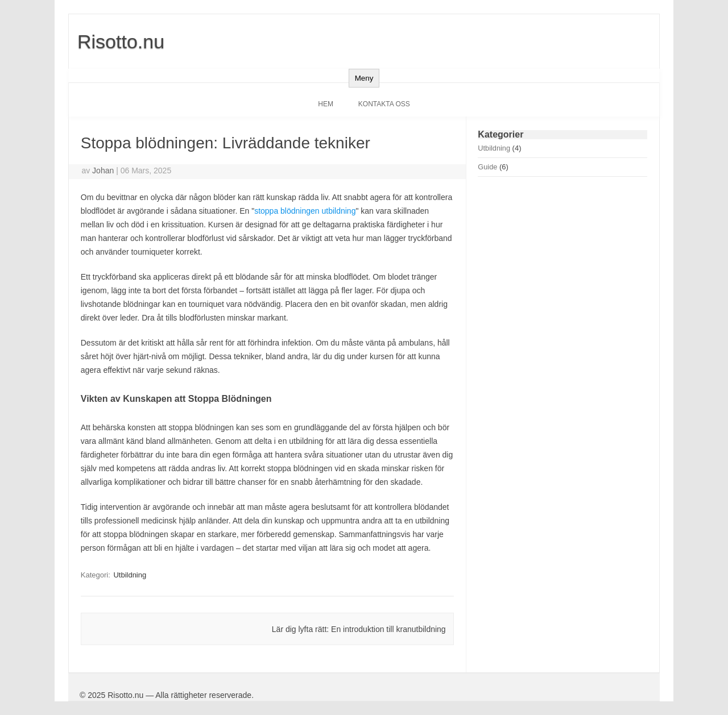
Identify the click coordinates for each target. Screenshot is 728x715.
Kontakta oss (384, 104)
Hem (326, 104)
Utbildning (130, 575)
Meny (364, 78)
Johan (103, 171)
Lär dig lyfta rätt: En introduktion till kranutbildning (359, 629)
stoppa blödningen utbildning (305, 211)
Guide (487, 167)
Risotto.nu (121, 41)
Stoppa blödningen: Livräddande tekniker (226, 143)
